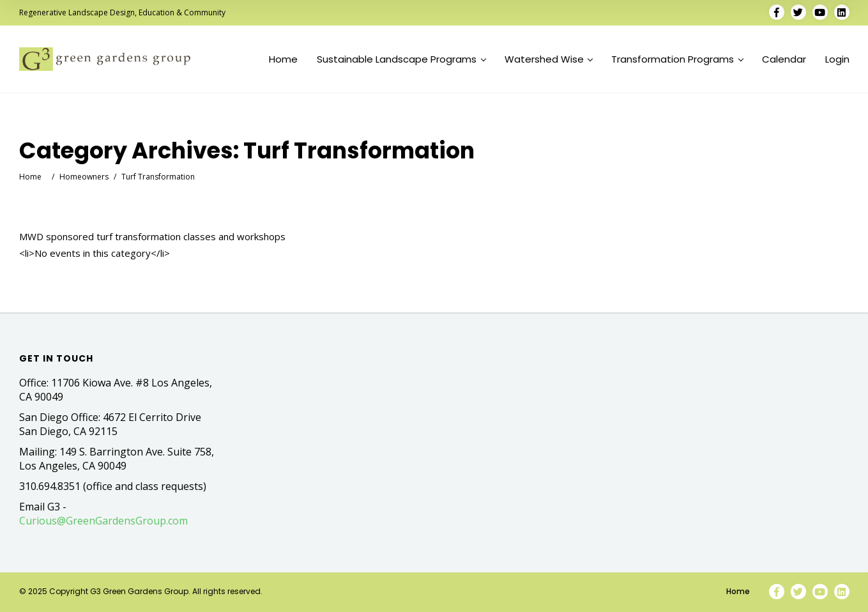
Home (283, 59)
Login (837, 59)
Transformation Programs (677, 59)
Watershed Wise (549, 59)
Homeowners (84, 177)
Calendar (784, 59)
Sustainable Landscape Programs (401, 59)
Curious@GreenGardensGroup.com (103, 521)
